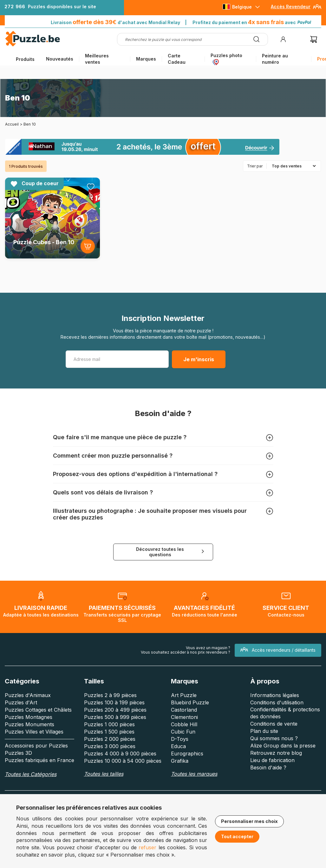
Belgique (242, 7)
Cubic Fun (183, 732)
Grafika (180, 761)
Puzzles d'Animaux (28, 695)
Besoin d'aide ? (268, 767)
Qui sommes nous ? (274, 738)
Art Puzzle (184, 695)
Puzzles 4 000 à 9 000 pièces (120, 754)
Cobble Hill (184, 724)
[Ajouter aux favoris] (91, 187)
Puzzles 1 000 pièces (109, 724)
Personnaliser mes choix (249, 821)
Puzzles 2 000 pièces (110, 739)
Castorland (184, 710)
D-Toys (180, 739)
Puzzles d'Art (21, 702)
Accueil (12, 124)
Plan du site (264, 731)
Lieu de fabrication (272, 760)
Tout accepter (237, 836)
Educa (178, 746)
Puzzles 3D (18, 753)
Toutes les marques (194, 774)
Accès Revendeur (291, 7)
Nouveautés (60, 59)
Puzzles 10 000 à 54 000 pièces (123, 761)
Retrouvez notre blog (276, 753)
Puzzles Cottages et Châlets (38, 710)
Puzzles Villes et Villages (34, 732)
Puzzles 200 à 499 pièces (115, 710)
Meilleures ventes (97, 59)
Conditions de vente (274, 724)
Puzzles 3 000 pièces (110, 746)
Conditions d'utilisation (277, 702)
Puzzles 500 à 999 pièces (115, 717)
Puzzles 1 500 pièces (109, 732)
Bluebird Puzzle (190, 702)
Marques (146, 59)
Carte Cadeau (177, 59)
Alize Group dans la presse (283, 746)
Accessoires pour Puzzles (36, 746)
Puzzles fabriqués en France (39, 760)
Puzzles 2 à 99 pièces (110, 695)
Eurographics (187, 754)
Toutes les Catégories (31, 774)
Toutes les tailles (104, 774)
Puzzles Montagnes (29, 717)
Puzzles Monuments (29, 724)
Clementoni (184, 717)
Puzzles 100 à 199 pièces (114, 702)
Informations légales (275, 695)
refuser (147, 847)
